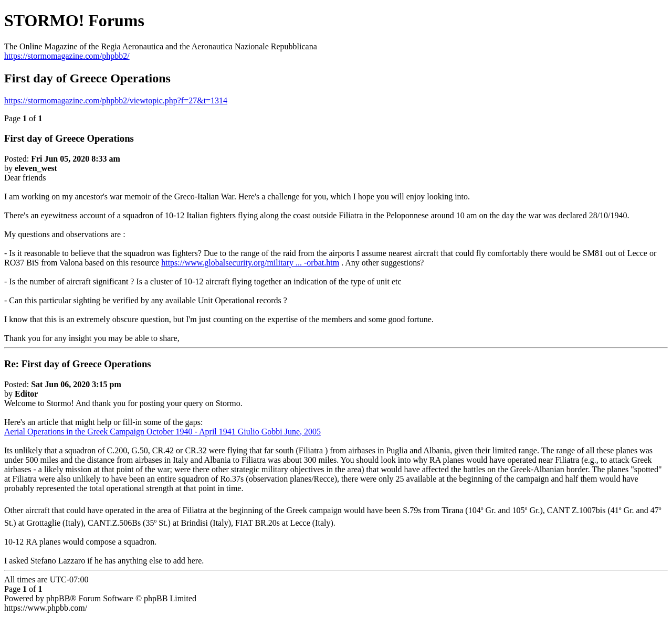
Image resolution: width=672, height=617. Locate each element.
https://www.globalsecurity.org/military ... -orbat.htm (250, 263)
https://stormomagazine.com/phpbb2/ (67, 56)
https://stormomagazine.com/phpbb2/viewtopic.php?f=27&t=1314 (116, 100)
